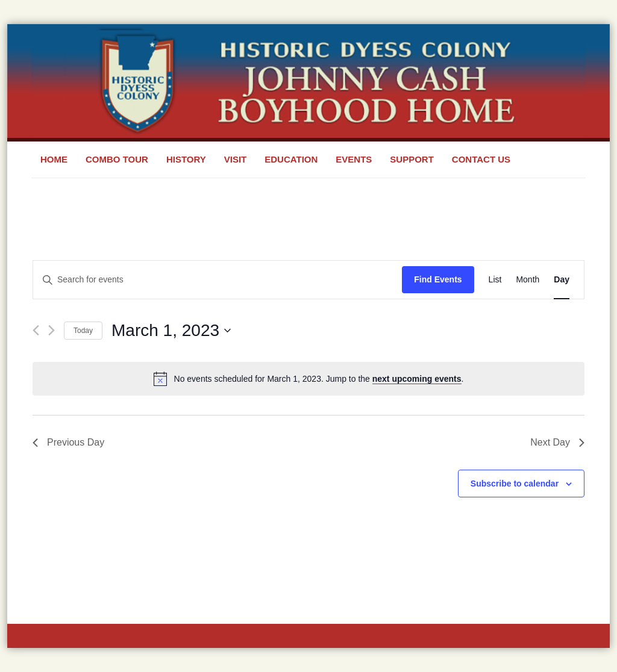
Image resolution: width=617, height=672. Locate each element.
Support (412, 159)
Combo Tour (117, 159)
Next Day (557, 442)
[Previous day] (36, 330)
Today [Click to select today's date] (83, 331)
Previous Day (68, 442)
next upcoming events (417, 379)
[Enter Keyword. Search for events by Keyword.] (218, 280)
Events (354, 159)
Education (291, 159)
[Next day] (52, 330)
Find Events (438, 279)
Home (54, 159)
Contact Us (481, 159)
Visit (236, 159)
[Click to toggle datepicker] (171, 331)
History (186, 159)
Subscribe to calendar (515, 484)
